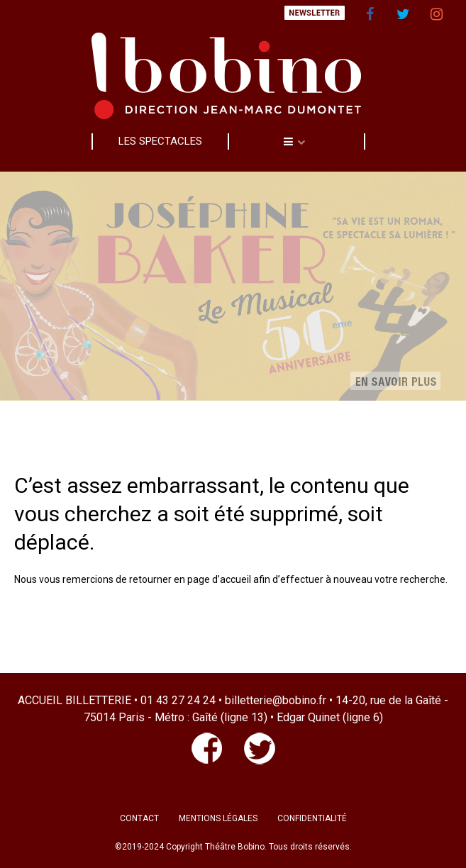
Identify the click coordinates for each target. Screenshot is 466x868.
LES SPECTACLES (160, 141)
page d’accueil (219, 579)
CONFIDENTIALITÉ (312, 818)
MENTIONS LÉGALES (218, 818)
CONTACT (139, 818)
